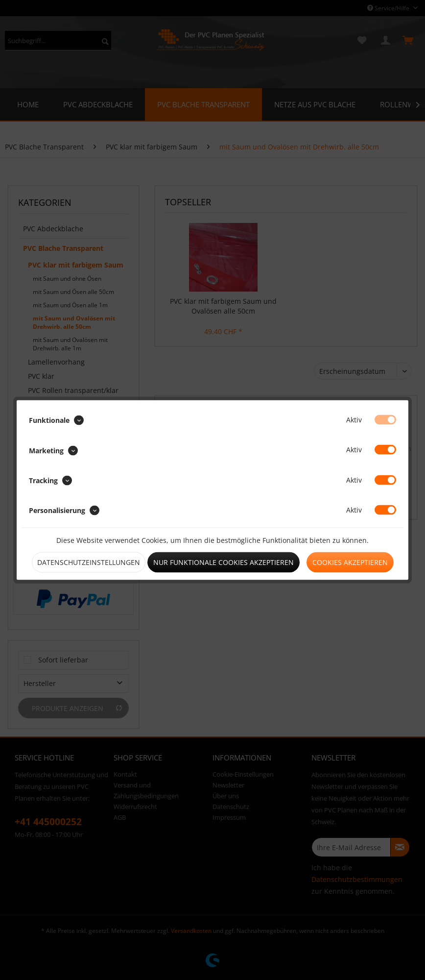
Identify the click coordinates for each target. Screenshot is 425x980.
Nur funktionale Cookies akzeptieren (224, 562)
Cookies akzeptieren (350, 562)
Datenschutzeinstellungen (89, 562)
